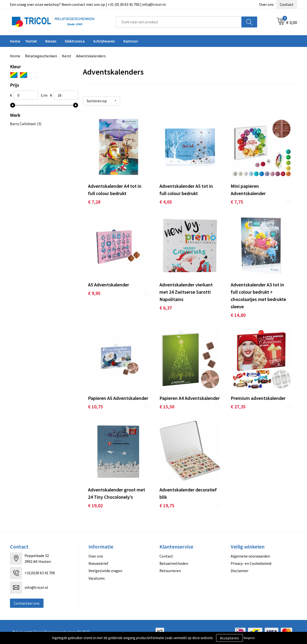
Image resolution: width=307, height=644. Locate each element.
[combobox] (179, 22)
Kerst (67, 56)
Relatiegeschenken (41, 56)
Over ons (266, 4)
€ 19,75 (167, 505)
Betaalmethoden (174, 563)
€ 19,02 (95, 505)
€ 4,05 (166, 202)
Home (15, 41)
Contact (287, 4)
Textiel (31, 41)
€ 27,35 (238, 407)
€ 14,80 (238, 315)
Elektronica (75, 41)
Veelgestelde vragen (105, 571)
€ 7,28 (94, 202)
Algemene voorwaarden (250, 556)
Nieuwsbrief (98, 563)
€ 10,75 (95, 407)
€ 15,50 (167, 407)
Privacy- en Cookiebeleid (251, 563)
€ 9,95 (94, 293)
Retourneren (170, 571)
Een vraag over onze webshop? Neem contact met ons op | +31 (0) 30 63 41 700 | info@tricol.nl (88, 4)
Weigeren (249, 638)
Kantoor (131, 41)
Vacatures (97, 578)
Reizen (51, 41)
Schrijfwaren (104, 41)
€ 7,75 (237, 202)
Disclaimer (240, 571)
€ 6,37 (166, 308)
